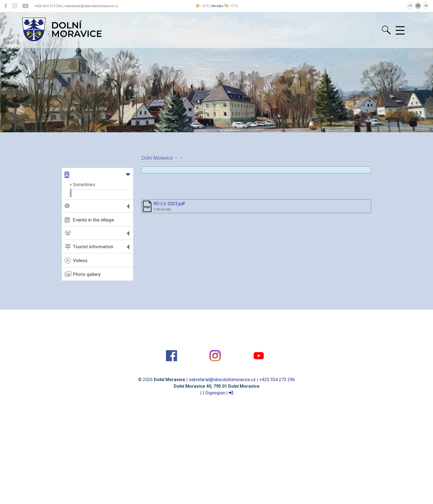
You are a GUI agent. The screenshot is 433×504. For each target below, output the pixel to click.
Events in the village (89, 220)
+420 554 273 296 (277, 380)
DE (426, 6)
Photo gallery (83, 274)
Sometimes (84, 185)
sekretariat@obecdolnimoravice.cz (222, 380)
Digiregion (215, 393)
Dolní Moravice (157, 158)
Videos (76, 260)
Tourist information (89, 247)
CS (410, 6)
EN (418, 6)
